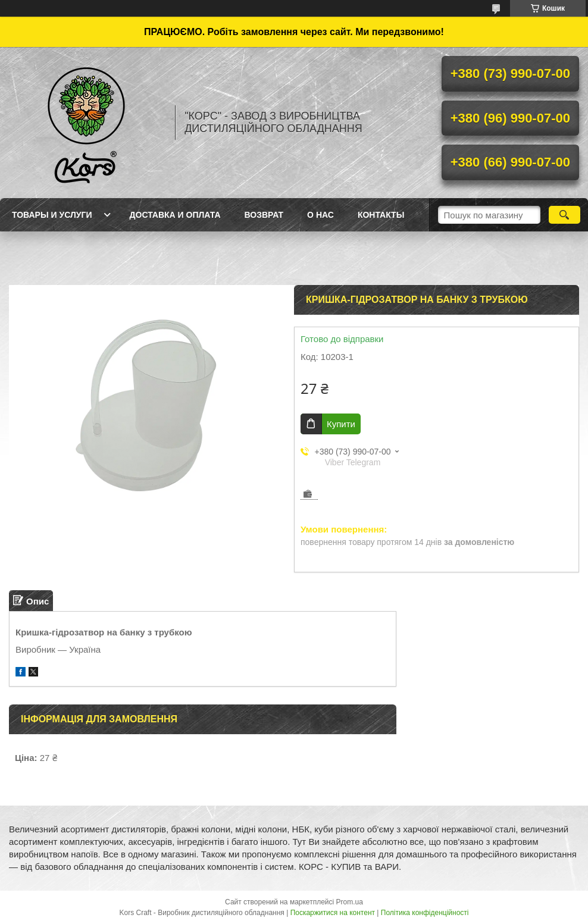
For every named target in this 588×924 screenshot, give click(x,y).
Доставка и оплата (175, 215)
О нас (320, 215)
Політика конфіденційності (425, 913)
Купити (341, 424)
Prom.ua (350, 902)
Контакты (381, 215)
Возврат (264, 215)
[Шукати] (564, 215)
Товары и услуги (52, 215)
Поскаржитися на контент (333, 913)
